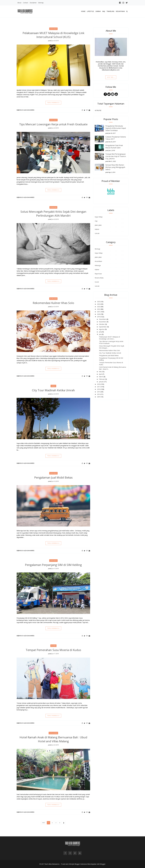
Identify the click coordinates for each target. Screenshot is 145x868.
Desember (103, 319)
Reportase (98, 274)
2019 (99, 317)
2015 (99, 392)
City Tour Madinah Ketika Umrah (53, 390)
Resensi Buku (99, 278)
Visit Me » (111, 77)
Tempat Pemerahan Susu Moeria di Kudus (53, 650)
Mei (100, 372)
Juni (100, 334)
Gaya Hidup (99, 217)
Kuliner (97, 229)
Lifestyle (90, 11)
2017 (99, 387)
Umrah (98, 11)
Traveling (110, 11)
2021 (99, 312)
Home (83, 11)
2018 (99, 384)
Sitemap (41, 3)
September (103, 327)
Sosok (97, 282)
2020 (99, 314)
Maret (101, 377)
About (19, 3)
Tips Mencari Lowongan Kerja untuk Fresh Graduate (53, 124)
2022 (99, 309)
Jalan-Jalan (98, 225)
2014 (99, 394)
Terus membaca (53, 103)
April (101, 374)
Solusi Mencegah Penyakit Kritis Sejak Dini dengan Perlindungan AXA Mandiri (53, 214)
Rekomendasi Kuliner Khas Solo (53, 303)
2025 (99, 302)
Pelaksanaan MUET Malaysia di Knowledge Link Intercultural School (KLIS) (53, 35)
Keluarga (98, 265)
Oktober (102, 324)
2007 (99, 397)
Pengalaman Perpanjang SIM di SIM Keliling (53, 565)
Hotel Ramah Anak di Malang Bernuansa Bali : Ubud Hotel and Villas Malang (53, 739)
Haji (104, 11)
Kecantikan (120, 11)
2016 (99, 389)
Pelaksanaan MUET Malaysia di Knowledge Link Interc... (109, 338)
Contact (26, 3)
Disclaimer (33, 3)
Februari (102, 379)
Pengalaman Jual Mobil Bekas (53, 477)
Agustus (102, 329)
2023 (99, 307)
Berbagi (97, 249)
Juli (100, 332)
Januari (101, 382)
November (103, 322)
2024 (99, 304)
